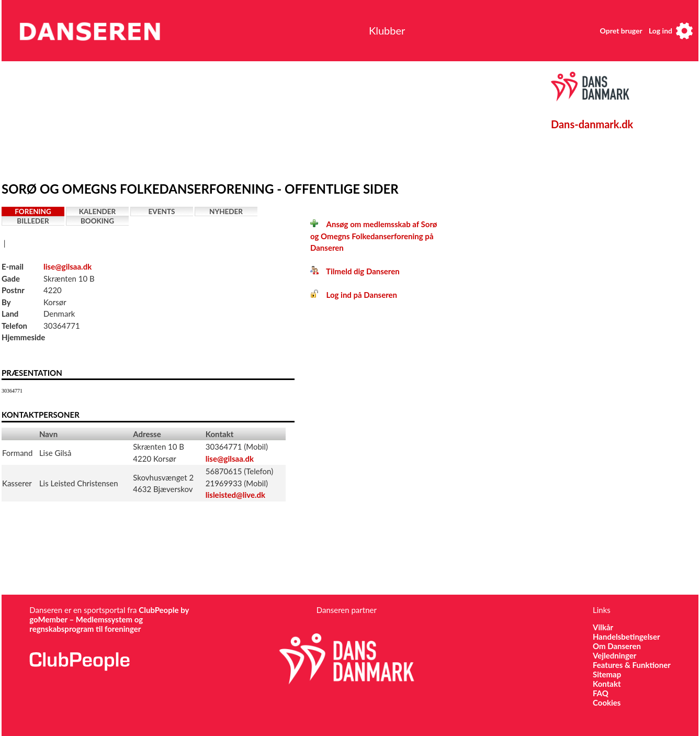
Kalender (98, 211)
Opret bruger (621, 31)
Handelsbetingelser (626, 637)
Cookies (607, 702)
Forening (33, 211)
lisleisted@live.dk (235, 495)
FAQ (601, 693)
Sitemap (607, 674)
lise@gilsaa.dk (67, 266)
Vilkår (603, 627)
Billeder (33, 221)
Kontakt (607, 684)
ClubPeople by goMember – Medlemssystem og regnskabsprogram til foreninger (109, 619)
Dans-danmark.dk (592, 124)
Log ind (661, 31)
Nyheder (226, 211)
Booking (97, 221)
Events (162, 211)
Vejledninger (614, 655)
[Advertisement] (245, 119)
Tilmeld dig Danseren (355, 271)
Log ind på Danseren (354, 295)
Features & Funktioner (632, 665)
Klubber (387, 30)
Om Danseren (617, 646)
